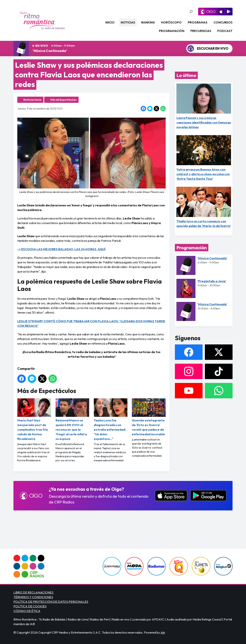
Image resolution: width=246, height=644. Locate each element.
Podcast (225, 31)
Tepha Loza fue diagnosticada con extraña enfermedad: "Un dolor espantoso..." (111, 420)
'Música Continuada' (50, 51)
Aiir (163, 632)
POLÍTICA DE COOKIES (30, 606)
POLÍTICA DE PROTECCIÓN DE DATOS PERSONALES (51, 602)
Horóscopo (171, 22)
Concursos (223, 22)
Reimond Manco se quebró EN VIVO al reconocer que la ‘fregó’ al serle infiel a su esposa (72, 420)
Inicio (110, 22)
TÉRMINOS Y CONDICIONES (33, 597)
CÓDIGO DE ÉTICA (27, 611)
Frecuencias (201, 31)
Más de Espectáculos (64, 100)
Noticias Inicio (32, 100)
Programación (172, 31)
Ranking (148, 22)
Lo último (186, 75)
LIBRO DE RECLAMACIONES (33, 592)
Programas (198, 22)
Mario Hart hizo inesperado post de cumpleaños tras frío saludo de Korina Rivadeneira (34, 420)
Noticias (128, 22)
